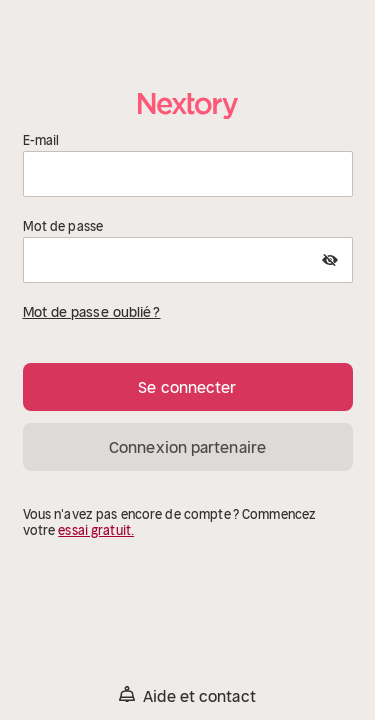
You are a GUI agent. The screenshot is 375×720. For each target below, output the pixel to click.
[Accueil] (188, 105)
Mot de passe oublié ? (92, 312)
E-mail (41, 141)
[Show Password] (330, 260)
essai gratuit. (96, 530)
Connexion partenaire (187, 447)
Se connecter (187, 387)
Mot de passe (63, 227)
